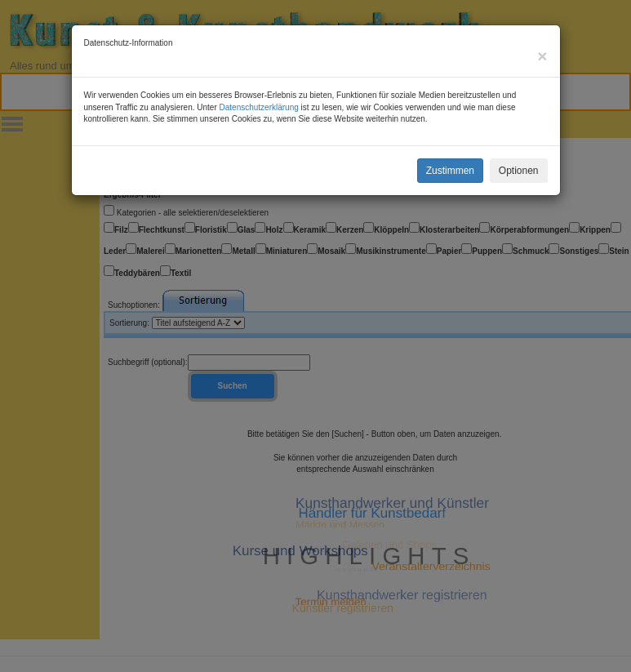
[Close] (542, 56)
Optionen (519, 171)
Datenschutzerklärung (259, 107)
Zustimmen (450, 171)
